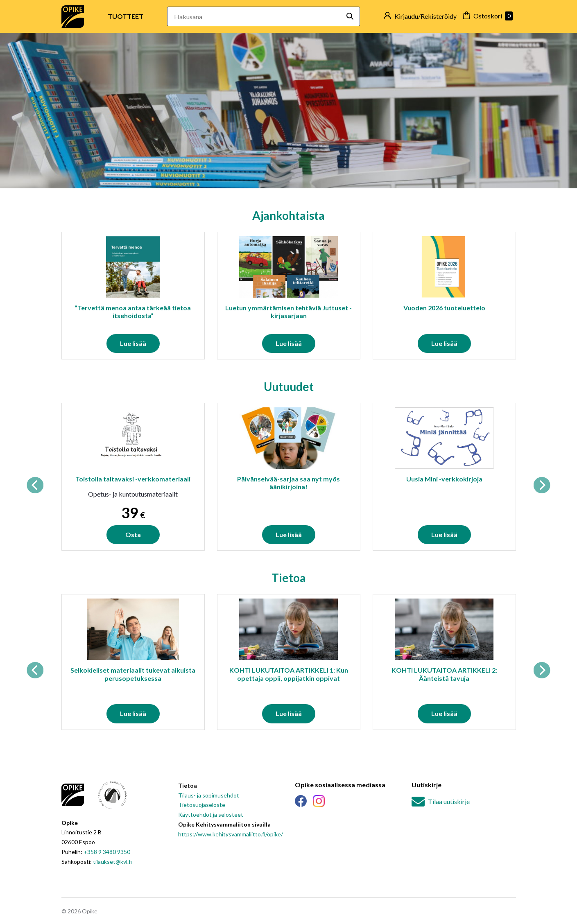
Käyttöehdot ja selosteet (211, 814)
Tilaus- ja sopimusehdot (209, 795)
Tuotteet (126, 16)
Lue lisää (133, 343)
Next (542, 485)
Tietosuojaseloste (202, 805)
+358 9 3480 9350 (107, 852)
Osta (133, 534)
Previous (35, 485)
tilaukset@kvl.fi (112, 862)
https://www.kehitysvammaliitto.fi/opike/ (231, 834)
